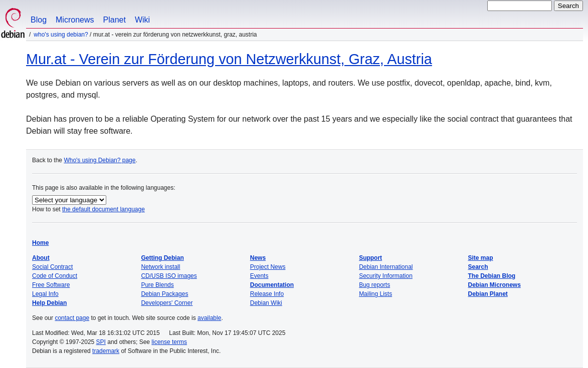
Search (478, 267)
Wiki (142, 20)
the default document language (104, 209)
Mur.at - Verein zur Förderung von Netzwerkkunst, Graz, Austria (229, 59)
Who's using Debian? (61, 35)
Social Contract (52, 267)
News (258, 258)
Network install (160, 267)
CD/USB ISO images (169, 276)
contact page (72, 318)
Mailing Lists (375, 294)
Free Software (51, 285)
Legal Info (45, 294)
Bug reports (374, 285)
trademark (106, 351)
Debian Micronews (495, 285)
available (209, 318)
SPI (101, 342)
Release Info (267, 294)
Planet (115, 20)
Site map (481, 258)
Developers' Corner (167, 303)
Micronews (75, 20)
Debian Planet (488, 294)
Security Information (386, 276)
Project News (268, 267)
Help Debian (49, 303)
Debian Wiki (266, 303)
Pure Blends (157, 285)
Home (40, 243)
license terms (169, 342)
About (41, 258)
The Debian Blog (492, 276)
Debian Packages (164, 294)
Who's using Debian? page (100, 160)
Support (370, 258)
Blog (39, 20)
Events (259, 276)
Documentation (272, 285)
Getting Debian (162, 258)
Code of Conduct (55, 276)
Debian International (386, 267)
